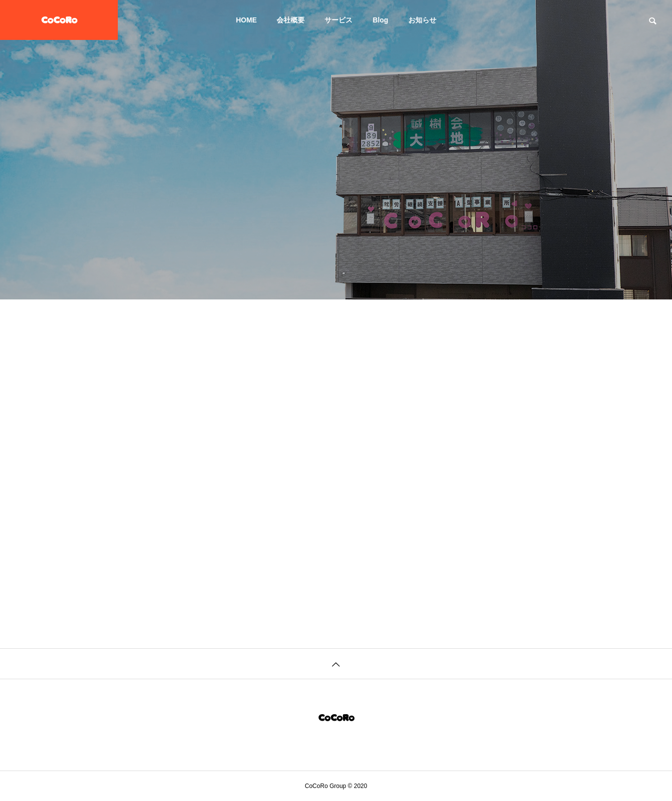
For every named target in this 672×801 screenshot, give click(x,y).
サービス (338, 20)
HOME (246, 20)
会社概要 (291, 20)
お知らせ (422, 20)
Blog (380, 20)
